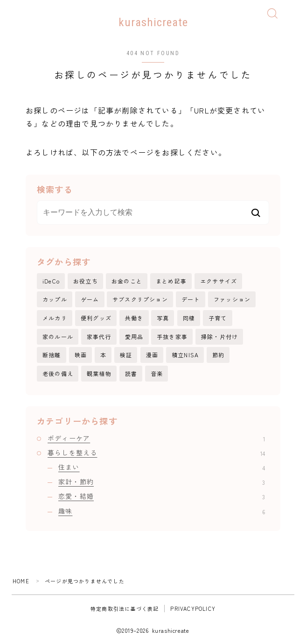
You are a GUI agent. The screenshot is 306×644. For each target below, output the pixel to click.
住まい (162, 467)
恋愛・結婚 (162, 496)
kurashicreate (153, 22)
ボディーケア (156, 438)
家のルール (58, 336)
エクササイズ (219, 281)
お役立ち (86, 281)
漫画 (152, 355)
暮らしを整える (156, 453)
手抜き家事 (172, 336)
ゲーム (90, 300)
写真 (163, 318)
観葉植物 (99, 373)
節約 (218, 355)
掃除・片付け (219, 336)
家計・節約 (162, 481)
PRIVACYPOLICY (193, 609)
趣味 (162, 511)
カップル (55, 300)
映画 (81, 355)
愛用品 (134, 336)
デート (191, 300)
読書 (131, 373)
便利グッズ (96, 318)
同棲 (189, 318)
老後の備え (58, 373)
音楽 (157, 373)
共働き (134, 318)
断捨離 (52, 355)
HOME (21, 581)
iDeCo (51, 281)
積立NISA (185, 355)
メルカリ (55, 318)
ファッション (232, 300)
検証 (126, 355)
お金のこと (127, 281)
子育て (218, 318)
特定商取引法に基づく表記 (125, 609)
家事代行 (99, 336)
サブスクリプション (140, 300)
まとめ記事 (171, 281)
